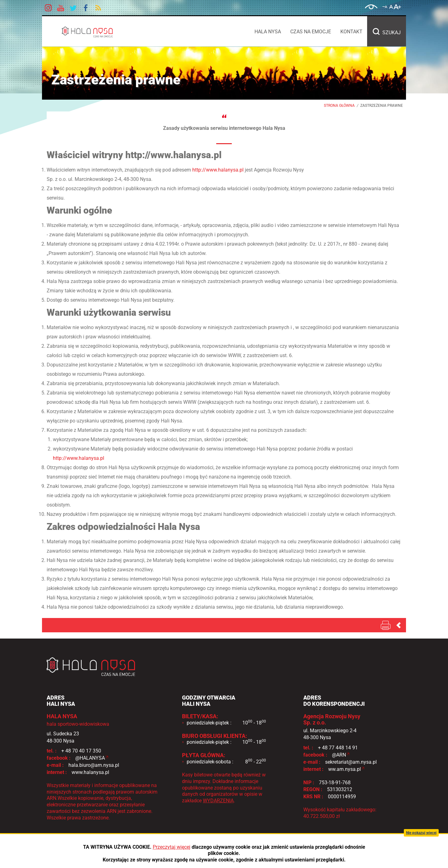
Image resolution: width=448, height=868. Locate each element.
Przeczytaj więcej (172, 847)
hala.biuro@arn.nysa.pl (94, 765)
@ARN (339, 755)
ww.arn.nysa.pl (345, 769)
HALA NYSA (103, 32)
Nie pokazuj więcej (421, 833)
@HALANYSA (90, 758)
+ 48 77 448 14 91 (338, 748)
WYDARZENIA (218, 801)
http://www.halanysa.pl (218, 170)
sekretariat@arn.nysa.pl (351, 762)
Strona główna (339, 106)
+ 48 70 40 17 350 (81, 751)
